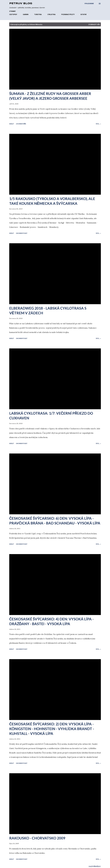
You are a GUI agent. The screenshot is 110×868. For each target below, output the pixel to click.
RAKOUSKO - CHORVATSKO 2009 (37, 838)
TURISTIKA (38, 14)
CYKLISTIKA (51, 14)
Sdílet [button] (12, 124)
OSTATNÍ (83, 14)
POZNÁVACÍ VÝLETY (68, 14)
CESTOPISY (13, 14)
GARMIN (26, 14)
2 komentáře (21, 124)
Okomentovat (22, 233)
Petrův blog (21, 4)
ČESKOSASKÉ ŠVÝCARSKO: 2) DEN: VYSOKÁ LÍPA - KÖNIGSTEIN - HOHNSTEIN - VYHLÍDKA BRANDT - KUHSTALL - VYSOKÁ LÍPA (52, 729)
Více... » (98, 124)
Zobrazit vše (94, 24)
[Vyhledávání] (89, 4)
